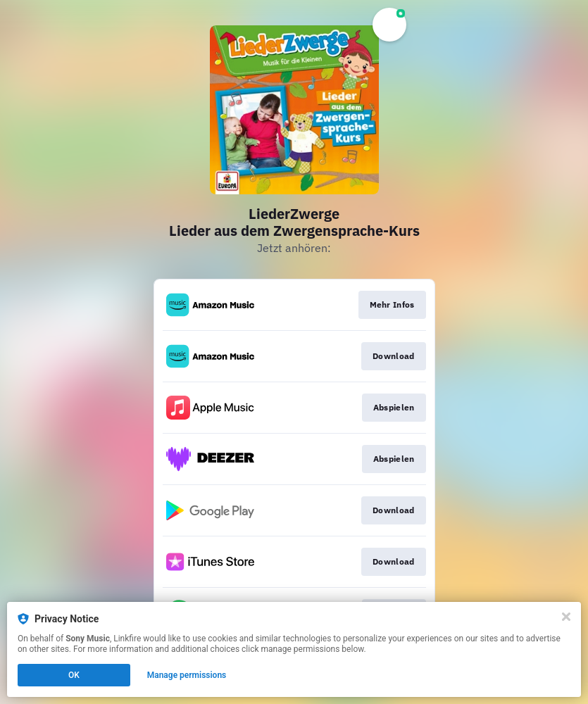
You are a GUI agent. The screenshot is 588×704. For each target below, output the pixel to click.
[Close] (566, 617)
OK (74, 675)
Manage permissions (187, 675)
